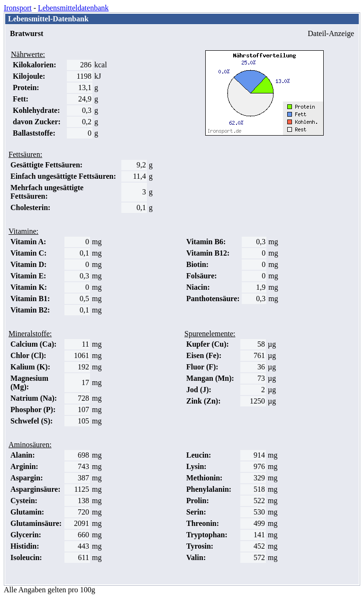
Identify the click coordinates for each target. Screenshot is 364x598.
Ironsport (18, 8)
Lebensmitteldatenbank (73, 8)
